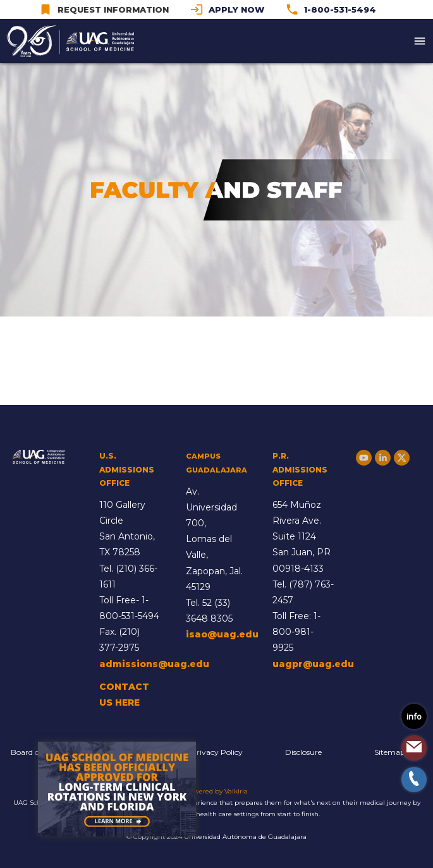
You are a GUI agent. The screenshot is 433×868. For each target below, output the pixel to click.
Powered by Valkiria (216, 791)
